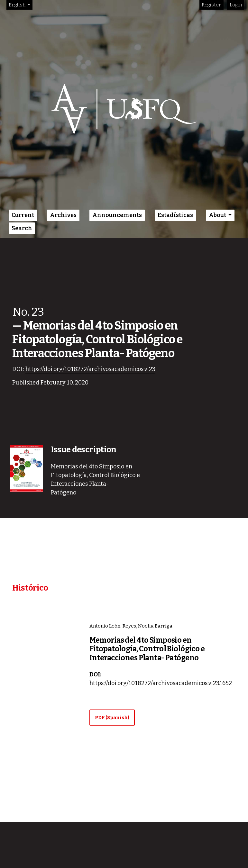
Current (23, 215)
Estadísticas (175, 215)
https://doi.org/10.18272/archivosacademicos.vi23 (90, 369)
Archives (63, 215)
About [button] (218, 215)
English (20, 4)
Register (211, 5)
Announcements (117, 215)
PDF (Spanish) (112, 718)
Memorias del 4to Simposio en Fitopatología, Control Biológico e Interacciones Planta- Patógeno (147, 649)
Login (236, 5)
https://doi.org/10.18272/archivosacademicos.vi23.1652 (161, 683)
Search (22, 228)
